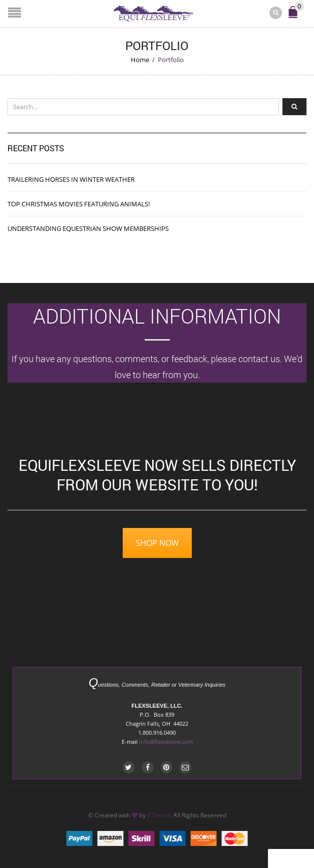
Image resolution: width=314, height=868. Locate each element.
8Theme (159, 815)
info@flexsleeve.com (166, 742)
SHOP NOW (157, 543)
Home (140, 60)
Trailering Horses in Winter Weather (71, 179)
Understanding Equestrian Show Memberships (88, 228)
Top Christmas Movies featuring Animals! (79, 204)
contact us (259, 359)
